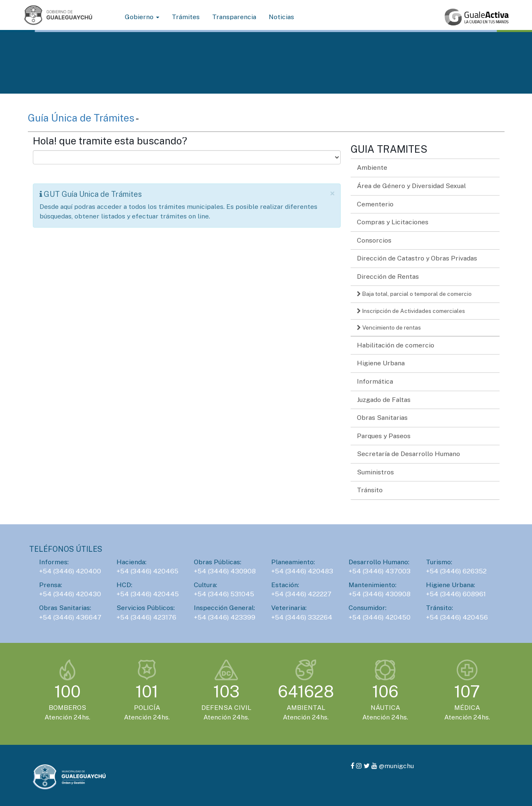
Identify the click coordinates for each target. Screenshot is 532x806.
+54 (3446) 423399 (225, 617)
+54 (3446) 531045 (224, 594)
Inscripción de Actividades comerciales (411, 311)
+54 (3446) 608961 (456, 594)
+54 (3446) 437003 (380, 571)
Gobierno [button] (142, 17)
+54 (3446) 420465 (147, 571)
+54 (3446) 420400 (70, 571)
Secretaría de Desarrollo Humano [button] (408, 454)
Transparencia (234, 17)
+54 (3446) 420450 (380, 617)
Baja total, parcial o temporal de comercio (414, 294)
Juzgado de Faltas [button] (384, 400)
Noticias (281, 17)
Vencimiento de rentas (389, 327)
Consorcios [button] (374, 240)
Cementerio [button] (375, 204)
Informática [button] (375, 381)
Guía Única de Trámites (82, 118)
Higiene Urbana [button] (381, 363)
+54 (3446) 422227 (301, 594)
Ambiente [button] (372, 167)
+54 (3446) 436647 (70, 617)
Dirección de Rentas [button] (388, 277)
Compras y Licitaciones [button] (393, 222)
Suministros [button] (375, 472)
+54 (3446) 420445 (148, 594)
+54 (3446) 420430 (70, 594)
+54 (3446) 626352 (456, 571)
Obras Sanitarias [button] (382, 418)
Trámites (186, 17)
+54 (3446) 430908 (225, 571)
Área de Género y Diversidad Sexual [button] (411, 186)
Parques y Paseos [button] (384, 436)
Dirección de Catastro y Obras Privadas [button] (417, 258)
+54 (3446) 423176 (146, 617)
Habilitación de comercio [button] (396, 345)
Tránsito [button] (370, 490)
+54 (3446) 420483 (302, 571)
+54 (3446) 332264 (302, 617)
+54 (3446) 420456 (457, 617)
